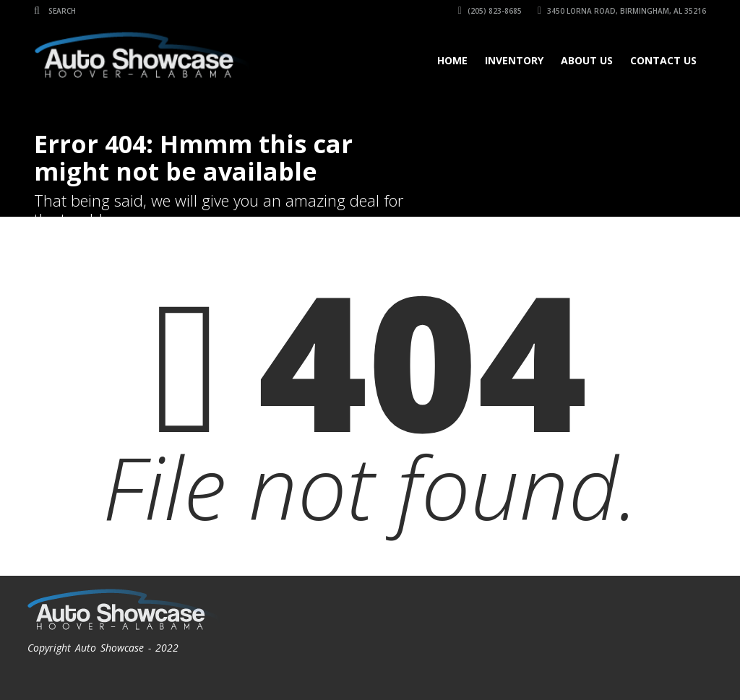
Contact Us (663, 60)
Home (452, 60)
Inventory (514, 60)
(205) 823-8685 (490, 11)
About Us (587, 60)
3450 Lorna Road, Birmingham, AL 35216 (622, 11)
